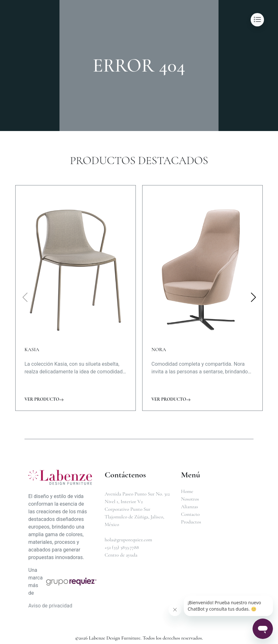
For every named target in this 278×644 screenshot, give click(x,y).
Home (187, 491)
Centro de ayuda (121, 555)
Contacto (190, 514)
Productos (191, 522)
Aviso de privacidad (50, 606)
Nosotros (190, 499)
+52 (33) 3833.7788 (122, 547)
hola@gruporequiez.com (128, 540)
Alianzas (189, 507)
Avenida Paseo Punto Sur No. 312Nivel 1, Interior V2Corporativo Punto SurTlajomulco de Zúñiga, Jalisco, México (137, 509)
